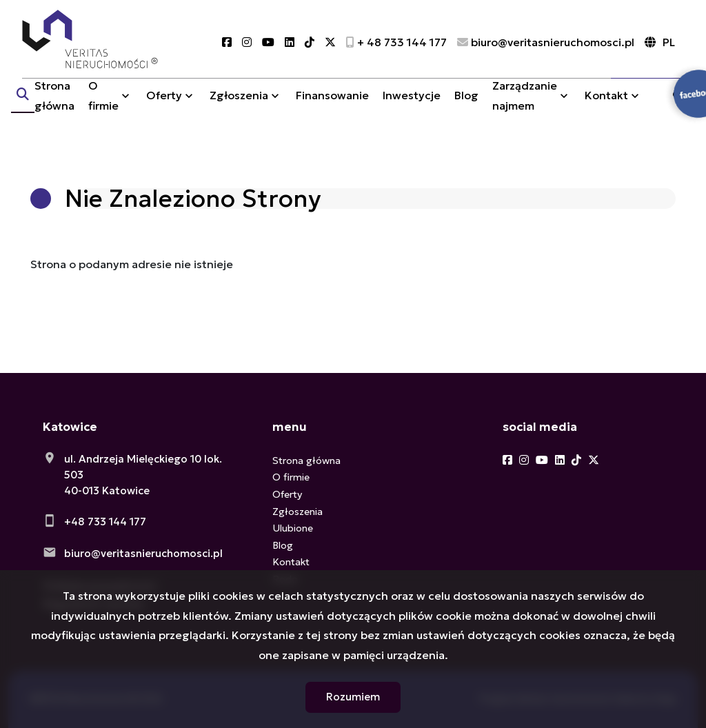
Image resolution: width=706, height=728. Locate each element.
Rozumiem (353, 697)
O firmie (103, 112)
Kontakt (606, 112)
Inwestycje (412, 112)
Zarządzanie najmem (525, 112)
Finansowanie (332, 112)
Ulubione (293, 528)
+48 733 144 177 (105, 522)
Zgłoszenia (239, 112)
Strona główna (54, 112)
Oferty (164, 112)
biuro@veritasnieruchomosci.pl (143, 553)
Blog (466, 112)
